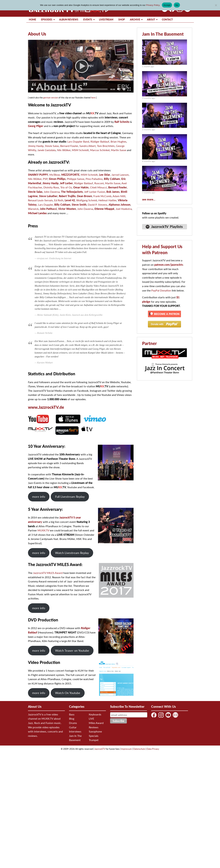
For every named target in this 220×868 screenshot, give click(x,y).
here (93, 98)
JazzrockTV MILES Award (48, 573)
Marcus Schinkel (100, 150)
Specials (94, 736)
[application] (81, 66)
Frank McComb (102, 196)
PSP (45, 179)
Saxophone (95, 731)
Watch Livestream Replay (72, 553)
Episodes (47, 19)
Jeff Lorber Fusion (95, 192)
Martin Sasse (119, 150)
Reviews (94, 727)
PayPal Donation (161, 290)
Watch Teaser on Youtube (72, 650)
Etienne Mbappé (104, 209)
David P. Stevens (98, 205)
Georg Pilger (36, 126)
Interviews (75, 731)
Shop (122, 19)
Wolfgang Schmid (87, 200)
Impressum (126, 749)
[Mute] (119, 89)
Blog (72, 719)
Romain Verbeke (45, 333)
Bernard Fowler (69, 146)
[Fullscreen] (129, 89)
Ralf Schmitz (122, 122)
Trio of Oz (66, 187)
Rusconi (99, 183)
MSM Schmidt (80, 150)
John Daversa (52, 192)
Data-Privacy (153, 749)
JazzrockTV (100, 749)
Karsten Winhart (45, 363)
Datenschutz (139, 749)
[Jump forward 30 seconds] (38, 89)
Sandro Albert (88, 146)
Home (32, 19)
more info (39, 497)
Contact (167, 19)
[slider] (78, 89)
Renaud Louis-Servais (40, 200)
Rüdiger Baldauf (100, 141)
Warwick (33, 209)
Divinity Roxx (51, 187)
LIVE (91, 719)
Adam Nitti (119, 196)
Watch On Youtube (68, 693)
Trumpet (94, 740)
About (151, 19)
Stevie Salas (52, 146)
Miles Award (96, 723)
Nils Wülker (64, 150)
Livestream (106, 19)
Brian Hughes (118, 141)
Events (88, 19)
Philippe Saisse (76, 179)
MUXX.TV (43, 530)
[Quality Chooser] (124, 89)
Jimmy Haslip (36, 146)
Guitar (73, 727)
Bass (72, 714)
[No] (216, 5)
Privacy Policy (153, 5)
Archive (135, 19)
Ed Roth (59, 200)
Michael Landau (37, 213)
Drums (73, 723)
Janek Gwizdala (46, 150)
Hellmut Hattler (107, 200)
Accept (167, 5)
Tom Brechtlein (106, 146)
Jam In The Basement (163, 34)
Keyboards (95, 714)
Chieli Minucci (98, 187)
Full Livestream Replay (70, 497)
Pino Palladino (94, 179)
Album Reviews (69, 19)
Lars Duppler (45, 205)
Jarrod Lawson (120, 175)
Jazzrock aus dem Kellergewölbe (87, 315)
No (177, 5)
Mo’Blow (55, 175)
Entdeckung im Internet (60, 258)
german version (51, 98)
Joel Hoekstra (124, 209)
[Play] (81, 66)
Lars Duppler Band (78, 141)
